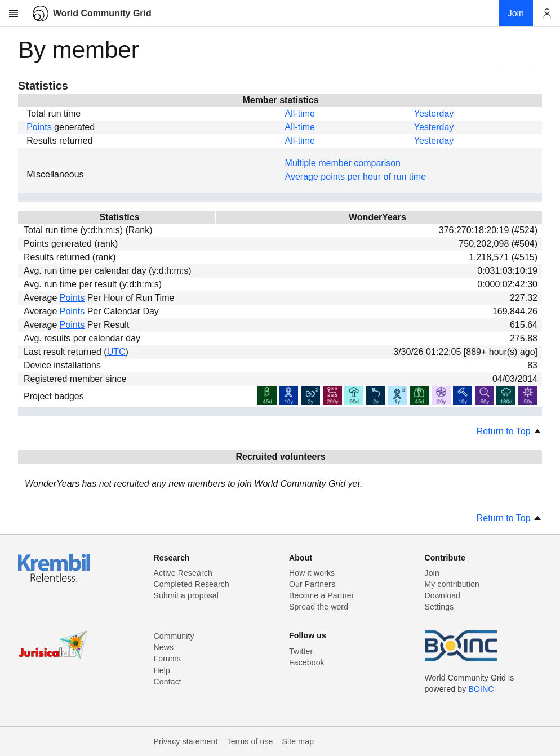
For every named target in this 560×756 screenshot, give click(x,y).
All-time (300, 114)
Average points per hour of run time (356, 177)
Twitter (301, 651)
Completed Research (192, 584)
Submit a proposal (186, 595)
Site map (298, 741)
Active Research (183, 573)
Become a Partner (321, 595)
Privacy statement (186, 741)
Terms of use (250, 741)
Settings (439, 607)
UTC (116, 352)
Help (162, 670)
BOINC (481, 689)
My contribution (452, 584)
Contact (168, 682)
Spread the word (319, 607)
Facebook (307, 662)
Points (39, 127)
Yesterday (434, 114)
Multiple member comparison (343, 163)
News (164, 647)
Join (432, 573)
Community (174, 636)
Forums (167, 659)
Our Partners (312, 584)
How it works (312, 573)
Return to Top (509, 431)
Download (443, 595)
